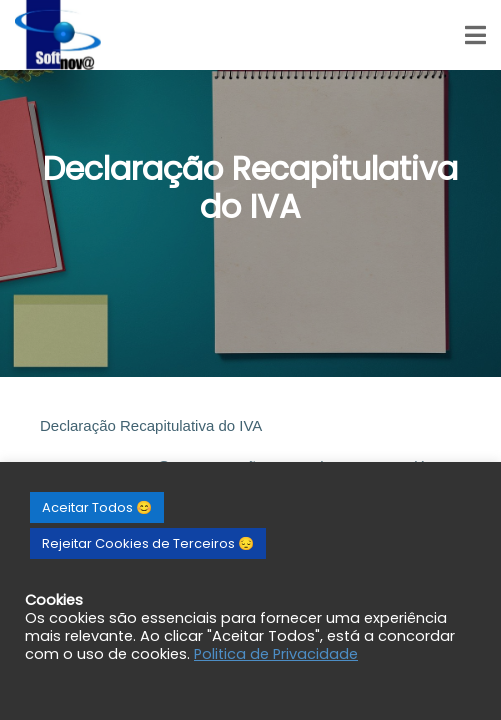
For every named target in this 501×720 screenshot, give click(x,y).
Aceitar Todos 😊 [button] (97, 507)
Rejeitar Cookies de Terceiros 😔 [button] (148, 543)
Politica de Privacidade (276, 654)
